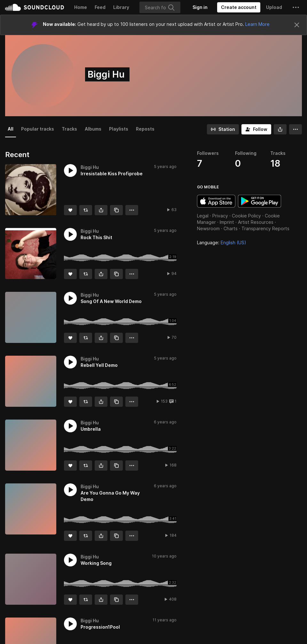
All (11, 129)
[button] (296, 7)
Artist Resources (256, 222)
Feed (100, 7)
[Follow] (256, 129)
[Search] (160, 7)
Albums (93, 129)
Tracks (69, 129)
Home (81, 7)
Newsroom (208, 228)
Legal (203, 216)
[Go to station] (223, 129)
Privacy (220, 216)
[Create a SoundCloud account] (239, 7)
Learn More (257, 24)
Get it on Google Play (260, 201)
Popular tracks (38, 129)
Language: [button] (222, 242)
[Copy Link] (116, 210)
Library (121, 7)
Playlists (119, 129)
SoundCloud (35, 7)
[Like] (70, 210)
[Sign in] (200, 7)
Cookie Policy (246, 216)
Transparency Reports (265, 228)
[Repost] (86, 210)
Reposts (145, 129)
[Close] (297, 25)
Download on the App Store (216, 201)
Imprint (227, 222)
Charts (231, 228)
